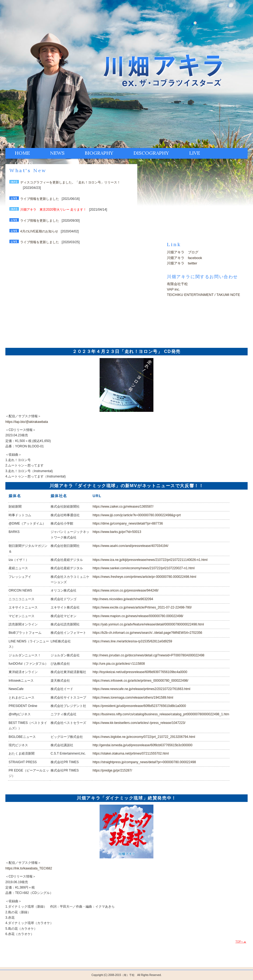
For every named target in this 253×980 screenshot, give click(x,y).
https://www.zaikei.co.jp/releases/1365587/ (123, 507)
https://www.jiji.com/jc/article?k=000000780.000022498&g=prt (137, 515)
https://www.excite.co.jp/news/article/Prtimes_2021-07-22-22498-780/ (142, 607)
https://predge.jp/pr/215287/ (112, 770)
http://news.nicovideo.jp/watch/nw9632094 (123, 599)
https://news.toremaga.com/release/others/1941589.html (133, 698)
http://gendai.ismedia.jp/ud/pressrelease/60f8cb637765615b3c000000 (143, 745)
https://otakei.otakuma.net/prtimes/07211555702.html (131, 753)
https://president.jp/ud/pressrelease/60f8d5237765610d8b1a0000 (139, 706)
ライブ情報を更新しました (40, 199)
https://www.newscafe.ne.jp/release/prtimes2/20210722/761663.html (141, 689)
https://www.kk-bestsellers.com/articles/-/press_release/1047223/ (139, 723)
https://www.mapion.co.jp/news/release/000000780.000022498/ (138, 616)
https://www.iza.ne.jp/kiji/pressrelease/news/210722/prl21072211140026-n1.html (150, 560)
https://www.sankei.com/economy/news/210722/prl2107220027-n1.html (144, 568)
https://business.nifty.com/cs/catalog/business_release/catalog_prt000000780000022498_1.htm (161, 714)
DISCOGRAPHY (151, 153)
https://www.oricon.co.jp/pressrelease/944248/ (126, 590)
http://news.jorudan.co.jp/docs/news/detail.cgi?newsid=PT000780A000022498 (148, 655)
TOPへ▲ (241, 942)
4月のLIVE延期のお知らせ (39, 231)
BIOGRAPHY (99, 153)
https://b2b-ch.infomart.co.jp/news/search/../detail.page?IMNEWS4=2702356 (147, 633)
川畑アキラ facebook (185, 258)
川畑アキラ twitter (182, 263)
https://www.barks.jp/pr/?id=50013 (117, 532)
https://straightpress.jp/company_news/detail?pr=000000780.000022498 (144, 762)
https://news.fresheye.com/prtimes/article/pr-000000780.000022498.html (144, 577)
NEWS (57, 153)
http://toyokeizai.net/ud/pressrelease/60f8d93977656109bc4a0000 (140, 672)
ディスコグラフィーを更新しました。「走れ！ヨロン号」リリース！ (70, 182)
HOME (22, 153)
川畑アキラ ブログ (183, 252)
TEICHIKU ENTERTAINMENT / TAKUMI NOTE (203, 295)
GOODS (24, 163)
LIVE (195, 153)
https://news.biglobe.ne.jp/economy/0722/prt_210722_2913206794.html (144, 737)
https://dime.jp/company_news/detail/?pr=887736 (128, 523)
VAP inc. (173, 289)
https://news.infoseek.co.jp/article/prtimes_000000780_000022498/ (140, 681)
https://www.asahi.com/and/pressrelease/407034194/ (131, 546)
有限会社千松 (177, 284)
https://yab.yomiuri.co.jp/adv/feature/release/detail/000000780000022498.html (148, 624)
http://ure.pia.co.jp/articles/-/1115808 (119, 664)
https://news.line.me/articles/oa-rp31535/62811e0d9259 (132, 641)
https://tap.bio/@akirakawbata (27, 422)
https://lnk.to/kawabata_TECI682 (29, 868)
